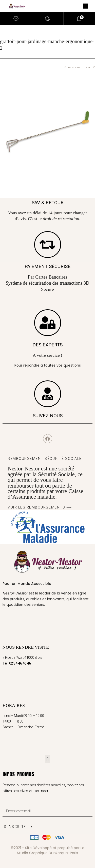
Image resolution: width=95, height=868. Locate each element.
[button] (48, 759)
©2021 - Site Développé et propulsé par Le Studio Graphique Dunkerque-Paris (48, 850)
